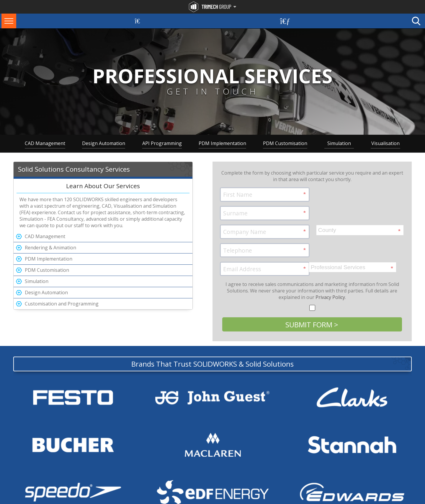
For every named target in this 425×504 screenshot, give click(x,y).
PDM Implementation (222, 143)
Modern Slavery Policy (98, 501)
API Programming (162, 143)
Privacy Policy (330, 273)
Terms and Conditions (32, 501)
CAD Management (45, 143)
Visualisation (385, 143)
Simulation (339, 143)
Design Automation (104, 143)
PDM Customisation (285, 143)
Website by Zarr (399, 501)
